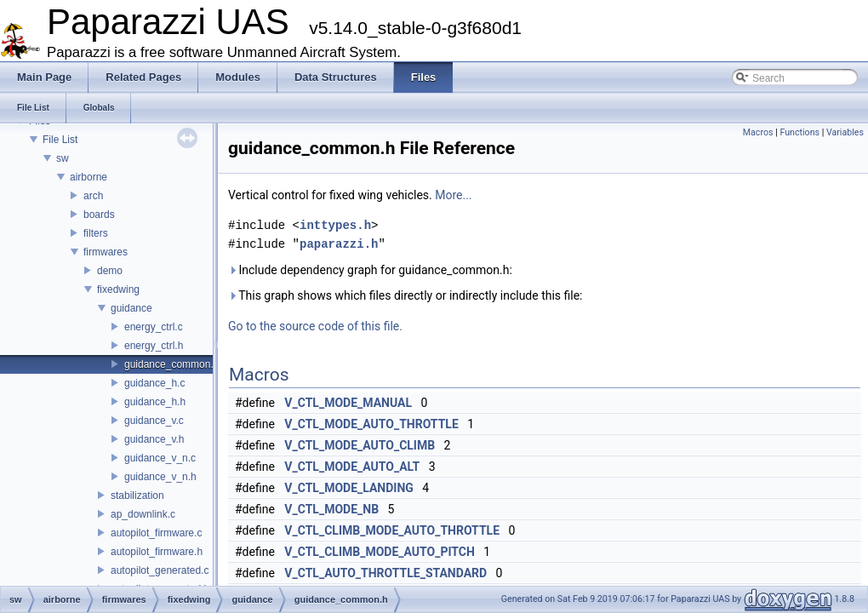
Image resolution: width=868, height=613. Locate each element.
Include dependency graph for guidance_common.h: (370, 270)
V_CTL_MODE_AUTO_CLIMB (360, 445)
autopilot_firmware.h (157, 552)
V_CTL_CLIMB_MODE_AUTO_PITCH (380, 552)
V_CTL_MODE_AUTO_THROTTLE (371, 424)
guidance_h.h (155, 402)
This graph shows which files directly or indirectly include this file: (405, 295)
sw (63, 158)
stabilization (137, 496)
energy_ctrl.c (154, 327)
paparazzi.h (339, 244)
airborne (89, 177)
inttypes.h (335, 225)
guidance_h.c (154, 383)
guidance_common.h (171, 364)
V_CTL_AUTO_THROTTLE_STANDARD (385, 573)
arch (93, 196)
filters (96, 233)
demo (110, 271)
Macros (758, 132)
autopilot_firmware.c (156, 533)
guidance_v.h (154, 439)
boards (99, 215)
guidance (131, 308)
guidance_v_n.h (160, 477)
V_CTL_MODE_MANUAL (348, 403)
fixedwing (118, 289)
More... (453, 195)
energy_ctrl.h (154, 346)
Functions (799, 132)
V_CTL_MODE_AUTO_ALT (352, 467)
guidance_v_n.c (160, 458)
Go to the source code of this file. (315, 326)
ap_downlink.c (143, 514)
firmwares (106, 252)
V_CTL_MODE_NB (331, 509)
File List (60, 140)
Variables (845, 132)
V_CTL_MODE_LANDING (349, 488)
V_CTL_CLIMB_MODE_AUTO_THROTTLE (392, 530)
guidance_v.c (154, 421)
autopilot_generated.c (160, 570)
